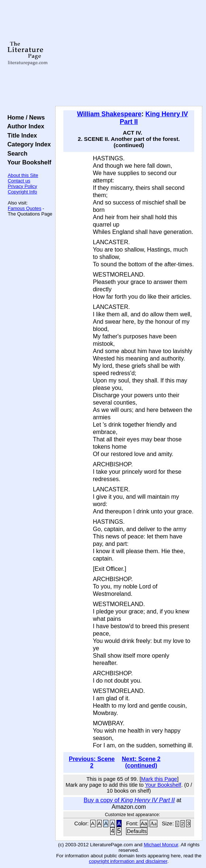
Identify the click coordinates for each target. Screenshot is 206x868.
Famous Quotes (25, 208)
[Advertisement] (129, 53)
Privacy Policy (22, 186)
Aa (144, 823)
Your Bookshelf (28, 162)
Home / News (25, 117)
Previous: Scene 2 (92, 762)
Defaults (137, 831)
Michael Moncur (161, 845)
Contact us (19, 181)
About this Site (23, 175)
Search (16, 153)
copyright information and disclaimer (128, 861)
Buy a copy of (129, 800)
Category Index (27, 144)
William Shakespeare (109, 114)
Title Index (20, 135)
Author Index (24, 126)
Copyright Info (22, 192)
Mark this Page (159, 779)
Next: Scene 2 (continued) (141, 762)
